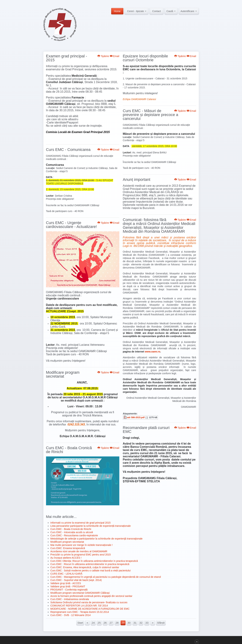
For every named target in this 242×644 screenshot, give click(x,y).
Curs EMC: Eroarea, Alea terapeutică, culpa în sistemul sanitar (85, 567)
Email (115, 56)
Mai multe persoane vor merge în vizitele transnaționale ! (82, 545)
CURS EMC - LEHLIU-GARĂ (66, 574)
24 (93, 623)
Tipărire (103, 56)
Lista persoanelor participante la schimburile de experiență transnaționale (91, 526)
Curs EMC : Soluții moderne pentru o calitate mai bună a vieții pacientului (91, 570)
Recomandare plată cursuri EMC (146, 430)
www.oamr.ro (153, 352)
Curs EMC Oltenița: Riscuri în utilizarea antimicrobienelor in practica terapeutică (94, 561)
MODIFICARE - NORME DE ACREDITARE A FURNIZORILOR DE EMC (90, 609)
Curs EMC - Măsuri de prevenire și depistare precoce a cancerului (151, 115)
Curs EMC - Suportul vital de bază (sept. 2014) (76, 580)
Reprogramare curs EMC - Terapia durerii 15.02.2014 (80, 612)
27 (111, 623)
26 (105, 623)
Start (80, 623)
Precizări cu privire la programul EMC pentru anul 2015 (81, 555)
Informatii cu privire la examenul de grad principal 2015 (81, 523)
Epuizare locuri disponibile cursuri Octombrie (146, 58)
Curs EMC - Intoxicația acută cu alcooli (72, 532)
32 (141, 623)
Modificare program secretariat (63, 374)
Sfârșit (161, 623)
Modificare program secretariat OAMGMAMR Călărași (80, 593)
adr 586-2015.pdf (136, 417)
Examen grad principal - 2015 (67, 58)
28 (117, 623)
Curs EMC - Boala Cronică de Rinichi (69, 450)
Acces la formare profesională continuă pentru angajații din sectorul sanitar (91, 596)
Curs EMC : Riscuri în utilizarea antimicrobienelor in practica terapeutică (90, 564)
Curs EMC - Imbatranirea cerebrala (70, 599)
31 (135, 623)
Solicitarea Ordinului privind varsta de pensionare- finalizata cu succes (89, 602)
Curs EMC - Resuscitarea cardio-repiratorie (74, 535)
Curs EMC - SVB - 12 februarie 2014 (71, 615)
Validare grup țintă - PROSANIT (68, 586)
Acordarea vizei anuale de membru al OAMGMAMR (79, 551)
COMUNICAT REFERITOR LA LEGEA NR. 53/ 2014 (79, 606)
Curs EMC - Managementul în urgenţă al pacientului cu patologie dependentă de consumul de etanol (106, 577)
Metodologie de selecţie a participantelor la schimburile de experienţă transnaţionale (97, 539)
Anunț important (137, 180)
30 (129, 623)
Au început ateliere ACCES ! (66, 558)
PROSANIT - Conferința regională (69, 590)
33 (147, 623)
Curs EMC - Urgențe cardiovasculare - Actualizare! (71, 225)
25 (99, 623)
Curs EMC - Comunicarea (68, 150)
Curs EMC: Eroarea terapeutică (68, 548)
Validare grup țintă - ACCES (66, 583)
